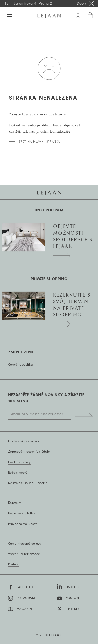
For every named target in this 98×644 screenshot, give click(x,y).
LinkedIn (69, 587)
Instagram (22, 598)
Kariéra (14, 564)
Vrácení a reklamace (24, 554)
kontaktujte (60, 131)
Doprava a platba (22, 513)
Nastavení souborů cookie (28, 483)
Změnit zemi (21, 352)
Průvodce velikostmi (23, 524)
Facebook (21, 587)
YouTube (69, 598)
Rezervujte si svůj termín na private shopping (73, 308)
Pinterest (69, 609)
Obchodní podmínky (24, 441)
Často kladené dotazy (25, 544)
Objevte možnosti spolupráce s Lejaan (73, 239)
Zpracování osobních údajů (29, 452)
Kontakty (15, 503)
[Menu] (9, 15)
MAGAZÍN (20, 609)
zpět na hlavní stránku (40, 142)
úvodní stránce (53, 114)
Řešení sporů (18, 473)
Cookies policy (19, 462)
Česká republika (20, 365)
